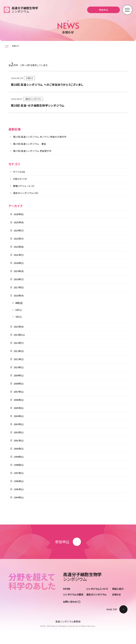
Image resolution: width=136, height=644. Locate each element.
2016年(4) (19, 295)
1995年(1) (19, 489)
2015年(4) (19, 327)
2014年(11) (19, 335)
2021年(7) (19, 255)
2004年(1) (19, 416)
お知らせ (117, 594)
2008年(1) (19, 384)
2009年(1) (19, 375)
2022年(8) (19, 247)
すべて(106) (19, 172)
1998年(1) (19, 465)
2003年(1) (19, 424)
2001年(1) (19, 440)
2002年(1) (19, 432)
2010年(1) (19, 367)
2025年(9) (19, 222)
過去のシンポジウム (96, 594)
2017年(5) (19, 287)
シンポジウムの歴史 (73, 594)
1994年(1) (19, 497)
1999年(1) (19, 457)
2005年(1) (19, 408)
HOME (67, 589)
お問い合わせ (72, 602)
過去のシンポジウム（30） (26, 193)
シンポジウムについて (97, 589)
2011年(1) (19, 359)
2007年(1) (19, 392)
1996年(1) (19, 481)
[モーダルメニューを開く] (127, 10)
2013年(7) (19, 343)
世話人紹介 (118, 589)
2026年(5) (19, 214)
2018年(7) (19, 279)
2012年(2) (19, 351)
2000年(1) (19, 449)
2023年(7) (19, 239)
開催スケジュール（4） (24, 186)
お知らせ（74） (20, 179)
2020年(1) (19, 263)
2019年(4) (19, 271)
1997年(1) (19, 473)
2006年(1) (19, 400)
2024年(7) (19, 230)
